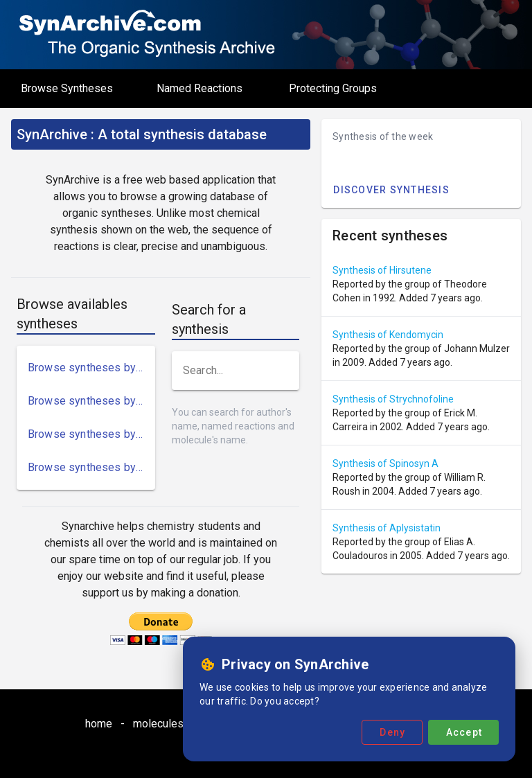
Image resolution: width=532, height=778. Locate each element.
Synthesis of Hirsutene (382, 270)
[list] (86, 418)
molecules (158, 724)
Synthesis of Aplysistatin (387, 528)
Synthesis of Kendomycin (388, 335)
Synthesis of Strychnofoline (393, 399)
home (99, 724)
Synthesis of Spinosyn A (385, 463)
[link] (86, 368)
